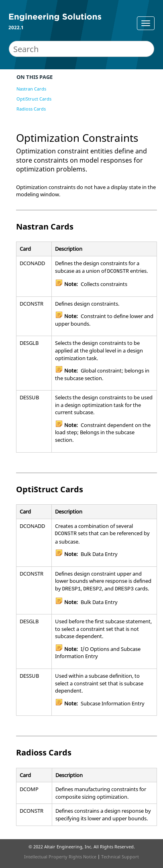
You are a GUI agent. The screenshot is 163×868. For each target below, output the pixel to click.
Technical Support (120, 857)
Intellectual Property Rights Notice (60, 857)
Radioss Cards (31, 109)
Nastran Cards (31, 89)
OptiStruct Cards (34, 99)
